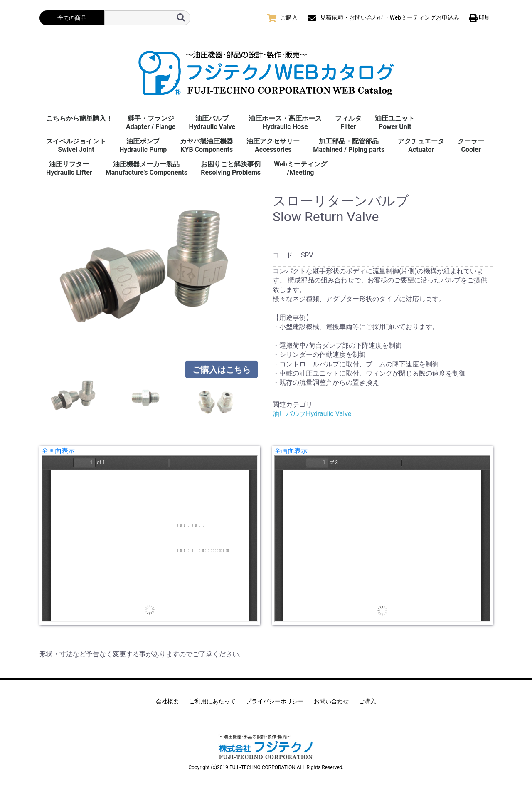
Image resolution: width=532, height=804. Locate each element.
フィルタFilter (348, 122)
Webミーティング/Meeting (300, 168)
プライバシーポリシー (275, 701)
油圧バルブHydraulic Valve (212, 122)
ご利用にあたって (212, 701)
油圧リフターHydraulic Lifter (69, 168)
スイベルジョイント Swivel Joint (76, 145)
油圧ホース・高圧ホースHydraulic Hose (285, 122)
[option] (153, 272)
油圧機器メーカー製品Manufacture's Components (147, 168)
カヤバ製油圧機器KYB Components (207, 145)
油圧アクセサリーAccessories (273, 145)
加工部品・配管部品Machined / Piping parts (349, 145)
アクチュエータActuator (421, 145)
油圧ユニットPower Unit (395, 122)
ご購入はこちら (222, 370)
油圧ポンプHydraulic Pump (143, 145)
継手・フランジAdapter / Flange (151, 122)
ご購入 (367, 701)
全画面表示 (58, 451)
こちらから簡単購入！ (79, 118)
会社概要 (167, 701)
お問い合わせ (331, 701)
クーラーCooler (471, 145)
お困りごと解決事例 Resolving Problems (231, 168)
